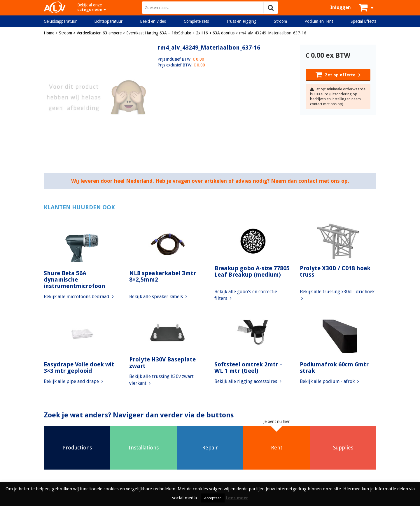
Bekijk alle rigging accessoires (248, 381)
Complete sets (196, 21)
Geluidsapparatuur (60, 21)
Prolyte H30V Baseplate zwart (162, 363)
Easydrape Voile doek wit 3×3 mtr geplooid (79, 368)
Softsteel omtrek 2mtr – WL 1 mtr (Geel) (249, 368)
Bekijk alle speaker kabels (158, 297)
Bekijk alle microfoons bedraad (79, 297)
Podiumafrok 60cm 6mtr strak (334, 368)
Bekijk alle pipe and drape (73, 381)
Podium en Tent (319, 21)
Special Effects (363, 21)
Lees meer (237, 498)
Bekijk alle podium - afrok (329, 381)
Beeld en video (153, 21)
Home (49, 33)
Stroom (280, 21)
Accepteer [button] (213, 498)
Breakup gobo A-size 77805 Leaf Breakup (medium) (252, 271)
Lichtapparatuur (108, 21)
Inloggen (341, 7)
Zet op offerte (338, 74)
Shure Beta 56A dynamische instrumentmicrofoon (75, 280)
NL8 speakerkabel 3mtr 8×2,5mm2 (163, 276)
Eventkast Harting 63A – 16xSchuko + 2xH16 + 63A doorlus (180, 33)
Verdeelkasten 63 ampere (99, 33)
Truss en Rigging (241, 21)
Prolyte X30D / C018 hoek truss (335, 271)
